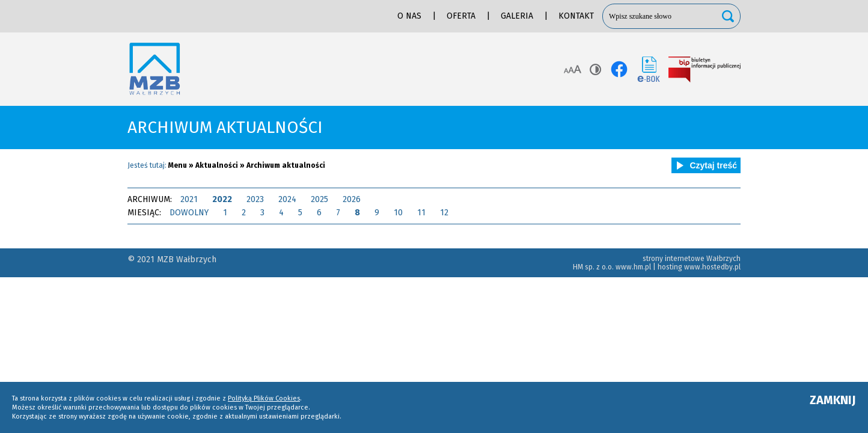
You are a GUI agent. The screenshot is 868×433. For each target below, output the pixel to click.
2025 (319, 199)
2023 (255, 199)
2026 (352, 199)
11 (421, 213)
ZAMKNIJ (833, 400)
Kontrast (595, 69)
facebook (619, 69)
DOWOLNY (189, 213)
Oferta (461, 16)
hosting (670, 267)
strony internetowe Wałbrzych (692, 259)
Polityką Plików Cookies (264, 398)
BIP (704, 69)
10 (398, 213)
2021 (189, 199)
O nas (409, 16)
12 (444, 213)
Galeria (517, 16)
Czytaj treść (704, 165)
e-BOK (649, 69)
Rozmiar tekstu (573, 69)
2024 (287, 199)
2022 (222, 199)
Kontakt (576, 16)
